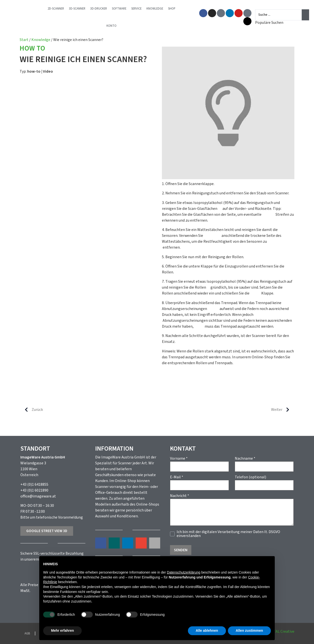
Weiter (282, 410)
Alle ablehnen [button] (207, 631)
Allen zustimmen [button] (249, 631)
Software (123, 9)
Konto (115, 26)
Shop (175, 9)
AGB (27, 633)
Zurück (32, 410)
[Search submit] (305, 15)
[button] (101, 543)
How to (32, 49)
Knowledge (158, 9)
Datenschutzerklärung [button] (183, 572)
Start (24, 40)
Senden (181, 550)
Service (140, 9)
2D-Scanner (59, 9)
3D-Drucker (102, 9)
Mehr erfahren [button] (62, 631)
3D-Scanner (81, 9)
